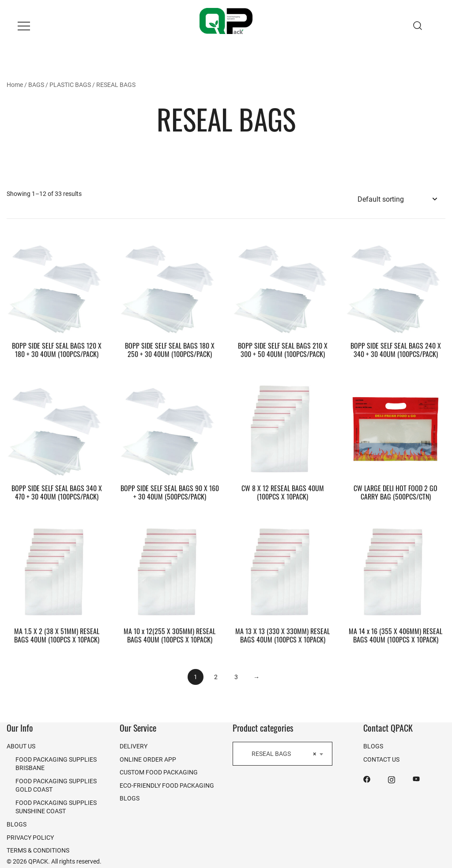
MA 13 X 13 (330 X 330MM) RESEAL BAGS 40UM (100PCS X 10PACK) (282, 635)
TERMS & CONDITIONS (38, 850)
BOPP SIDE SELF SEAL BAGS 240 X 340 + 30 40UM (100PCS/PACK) (396, 350)
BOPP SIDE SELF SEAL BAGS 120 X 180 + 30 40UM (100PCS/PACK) (57, 350)
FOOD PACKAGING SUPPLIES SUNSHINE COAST (56, 807)
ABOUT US (21, 746)
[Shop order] (397, 199)
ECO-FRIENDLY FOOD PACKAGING (167, 785)
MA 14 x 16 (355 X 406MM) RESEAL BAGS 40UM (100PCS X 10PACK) (395, 635)
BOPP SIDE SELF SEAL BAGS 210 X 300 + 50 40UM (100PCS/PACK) (283, 350)
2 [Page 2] (216, 677)
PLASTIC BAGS (70, 85)
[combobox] (282, 754)
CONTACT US (381, 759)
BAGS (36, 85)
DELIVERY (134, 746)
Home (15, 85)
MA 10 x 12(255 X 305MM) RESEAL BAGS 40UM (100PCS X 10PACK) (169, 635)
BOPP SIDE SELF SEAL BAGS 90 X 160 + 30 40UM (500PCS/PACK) (170, 492)
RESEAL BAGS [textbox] (280, 754)
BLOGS (17, 824)
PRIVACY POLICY (30, 837)
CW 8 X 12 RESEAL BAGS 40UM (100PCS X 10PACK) (283, 492)
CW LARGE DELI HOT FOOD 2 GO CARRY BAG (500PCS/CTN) (395, 492)
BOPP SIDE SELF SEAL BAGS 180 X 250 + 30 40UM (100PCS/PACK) (170, 350)
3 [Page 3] (236, 677)
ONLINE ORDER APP (148, 759)
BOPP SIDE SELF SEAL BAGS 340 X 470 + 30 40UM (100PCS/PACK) (57, 492)
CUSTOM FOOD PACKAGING (159, 772)
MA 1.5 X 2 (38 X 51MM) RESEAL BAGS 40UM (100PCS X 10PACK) (57, 635)
